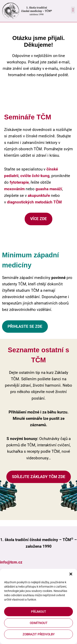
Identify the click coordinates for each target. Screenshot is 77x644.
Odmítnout (39, 623)
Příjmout (38, 612)
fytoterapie (19, 182)
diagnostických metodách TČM (34, 202)
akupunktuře (39, 195)
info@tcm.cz (11, 562)
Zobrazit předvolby (39, 634)
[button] (71, 574)
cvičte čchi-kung (35, 176)
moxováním (14, 189)
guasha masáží (49, 189)
